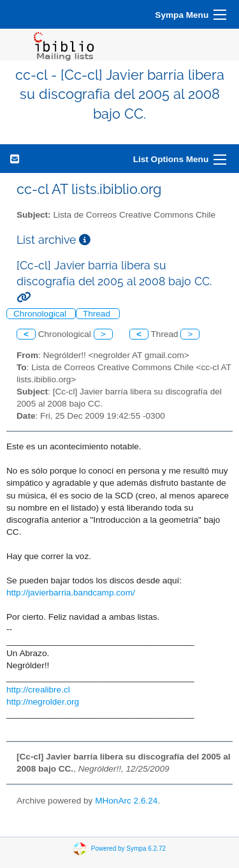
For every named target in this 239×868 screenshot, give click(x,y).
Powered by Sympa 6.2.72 (128, 849)
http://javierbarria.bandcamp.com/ (71, 593)
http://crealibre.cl (38, 690)
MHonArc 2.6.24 (126, 801)
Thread (98, 314)
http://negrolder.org (43, 702)
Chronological (41, 314)
